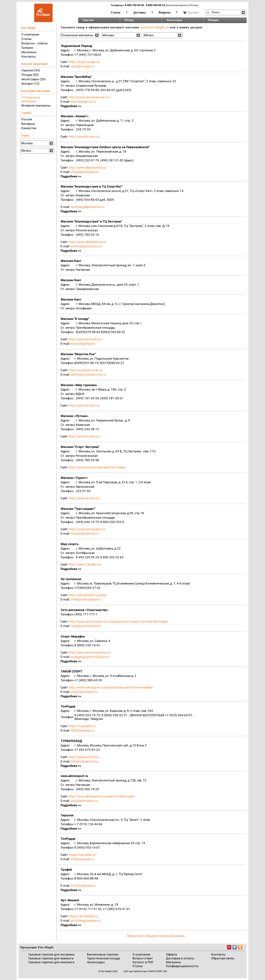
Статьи (116, 12)
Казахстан (29, 128)
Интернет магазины (36, 105)
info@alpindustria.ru (85, 172)
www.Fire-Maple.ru (155, 27)
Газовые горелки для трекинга (51, 958)
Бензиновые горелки (103, 954)
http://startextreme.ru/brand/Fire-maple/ (97, 467)
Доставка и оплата (180, 958)
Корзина (191, 13)
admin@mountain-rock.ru (88, 375)
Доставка (139, 12)
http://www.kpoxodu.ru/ (86, 339)
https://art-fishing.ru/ (84, 916)
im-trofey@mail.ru (83, 886)
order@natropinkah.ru (86, 599)
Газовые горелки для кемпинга (51, 962)
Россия (27, 119)
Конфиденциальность (182, 966)
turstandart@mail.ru (85, 534)
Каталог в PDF (143, 962)
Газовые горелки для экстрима (51, 954)
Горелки (88, 20)
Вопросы (165, 12)
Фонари (213, 20)
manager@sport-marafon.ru (90, 657)
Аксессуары (174, 20)
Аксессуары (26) (33, 79)
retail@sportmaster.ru (86, 626)
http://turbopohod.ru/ (84, 757)
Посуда (129, 20)
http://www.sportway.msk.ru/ (89, 97)
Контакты (29, 56)
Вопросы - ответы (35, 43)
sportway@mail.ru (83, 102)
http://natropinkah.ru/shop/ (88, 595)
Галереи (27, 48)
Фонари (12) (30, 84)
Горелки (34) (31, 70)
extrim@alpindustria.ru (86, 246)
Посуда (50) (30, 75)
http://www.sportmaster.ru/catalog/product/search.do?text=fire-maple (118, 621)
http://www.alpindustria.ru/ (88, 167)
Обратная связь (223, 958)
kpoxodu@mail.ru (83, 344)
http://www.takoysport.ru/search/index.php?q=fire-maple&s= (111, 687)
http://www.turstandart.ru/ (87, 529)
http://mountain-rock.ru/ (86, 370)
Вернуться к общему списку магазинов (156, 936)
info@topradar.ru (82, 730)
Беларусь (28, 124)
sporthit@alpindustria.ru (88, 207)
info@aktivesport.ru (84, 801)
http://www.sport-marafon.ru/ (90, 652)
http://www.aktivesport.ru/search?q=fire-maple (102, 796)
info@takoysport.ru (84, 692)
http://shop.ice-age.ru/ (85, 62)
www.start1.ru (158, 971)
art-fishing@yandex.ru (86, 921)
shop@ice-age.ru (82, 66)
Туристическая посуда (103, 958)
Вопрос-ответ (143, 958)
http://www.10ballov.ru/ (85, 564)
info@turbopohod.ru (85, 761)
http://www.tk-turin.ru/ (85, 137)
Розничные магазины (31, 99)
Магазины (29, 52)
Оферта (171, 954)
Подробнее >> (71, 106)
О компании (30, 34)
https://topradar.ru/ (83, 726)
